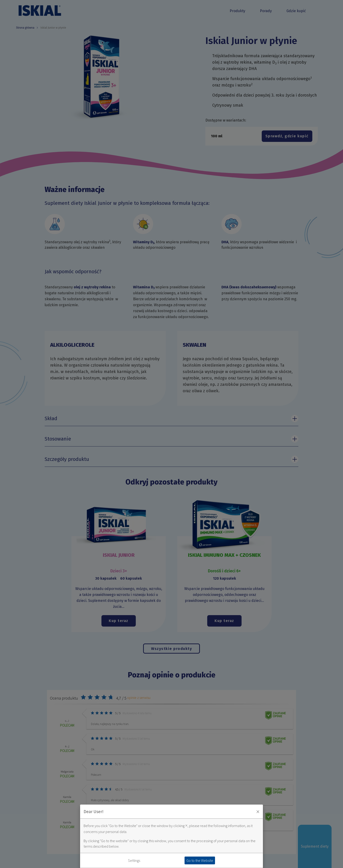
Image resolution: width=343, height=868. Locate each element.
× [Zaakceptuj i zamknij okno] (258, 811)
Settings (134, 860)
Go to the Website (200, 860)
